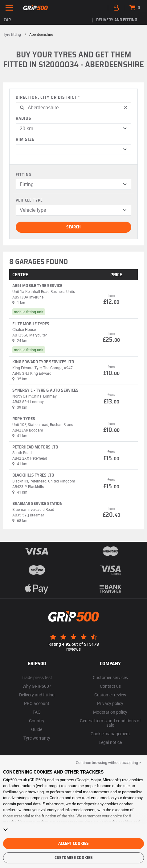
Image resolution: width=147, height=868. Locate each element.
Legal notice (110, 742)
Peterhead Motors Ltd (35, 447)
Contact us (110, 686)
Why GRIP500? (37, 686)
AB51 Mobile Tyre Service (37, 286)
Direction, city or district (46, 98)
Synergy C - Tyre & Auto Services (45, 390)
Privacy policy (110, 703)
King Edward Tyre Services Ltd (43, 362)
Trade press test (37, 677)
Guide (37, 729)
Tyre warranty (37, 738)
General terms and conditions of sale (110, 723)
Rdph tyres (24, 419)
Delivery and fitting (117, 20)
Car (7, 20)
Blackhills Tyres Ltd (33, 475)
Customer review (110, 695)
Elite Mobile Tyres (31, 324)
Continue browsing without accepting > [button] (108, 762)
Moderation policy (110, 712)
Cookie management (110, 734)
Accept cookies (73, 844)
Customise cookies (74, 858)
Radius (24, 119)
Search (73, 227)
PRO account (37, 703)
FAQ (37, 712)
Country (37, 721)
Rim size (25, 140)
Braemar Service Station (37, 504)
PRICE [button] (116, 275)
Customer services (110, 677)
